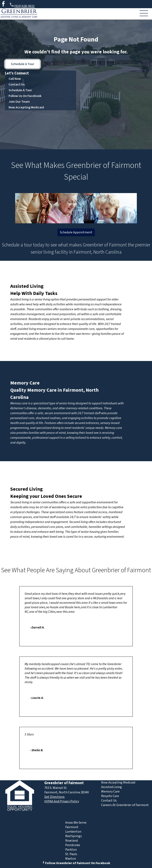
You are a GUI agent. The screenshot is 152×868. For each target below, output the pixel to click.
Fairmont (72, 827)
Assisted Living (27, 286)
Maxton (71, 859)
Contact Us (17, 84)
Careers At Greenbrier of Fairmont (125, 805)
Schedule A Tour (23, 64)
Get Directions (54, 797)
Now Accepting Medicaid (26, 107)
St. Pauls (71, 854)
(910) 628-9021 (22, 5)
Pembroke (73, 845)
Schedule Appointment (76, 232)
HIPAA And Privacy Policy (62, 801)
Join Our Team (19, 102)
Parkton (71, 850)
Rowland (71, 841)
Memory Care (25, 383)
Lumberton (73, 832)
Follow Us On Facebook (25, 96)
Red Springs (74, 836)
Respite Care (110, 796)
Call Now (15, 79)
